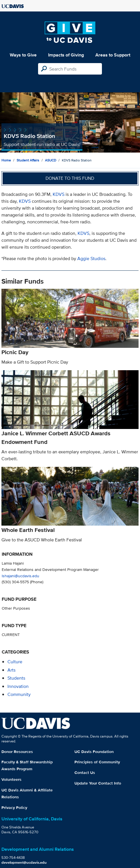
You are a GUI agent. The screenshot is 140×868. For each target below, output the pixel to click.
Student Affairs (28, 160)
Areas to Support (113, 55)
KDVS (59, 194)
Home (6, 160)
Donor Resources (17, 752)
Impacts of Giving (66, 55)
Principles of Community (97, 762)
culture (15, 662)
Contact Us (85, 773)
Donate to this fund (70, 178)
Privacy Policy (14, 807)
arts (11, 670)
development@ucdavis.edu (24, 862)
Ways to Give (23, 55)
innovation (18, 686)
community (19, 694)
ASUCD (51, 160)
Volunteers (11, 779)
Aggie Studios (91, 259)
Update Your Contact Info (98, 783)
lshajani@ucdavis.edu (20, 576)
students (16, 678)
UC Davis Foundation (94, 752)
